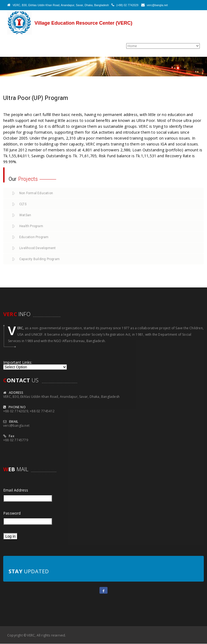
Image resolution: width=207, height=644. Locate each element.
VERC (31, 635)
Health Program (31, 226)
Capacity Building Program (39, 259)
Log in (10, 536)
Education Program (34, 237)
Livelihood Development (37, 248)
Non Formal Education (36, 193)
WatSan (25, 215)
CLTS (23, 204)
